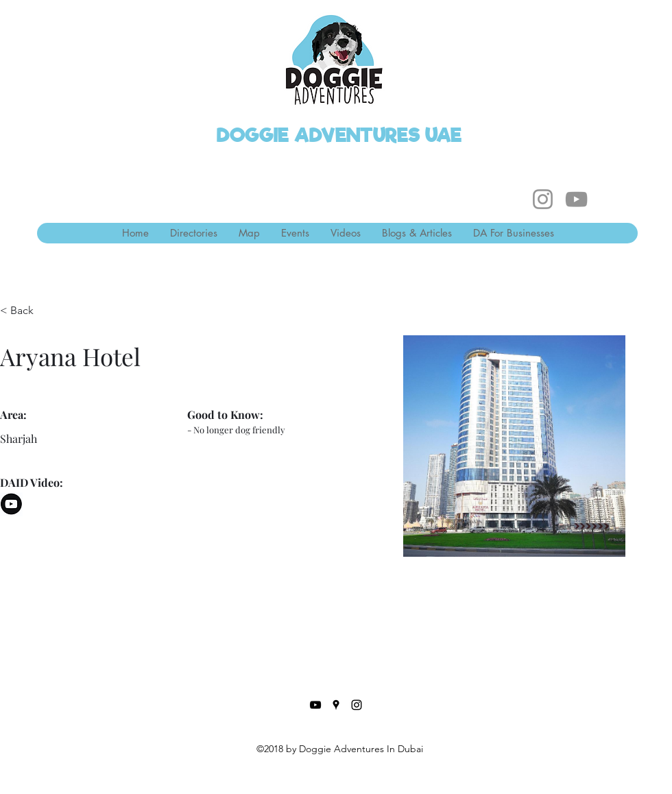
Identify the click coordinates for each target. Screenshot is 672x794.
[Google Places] (336, 705)
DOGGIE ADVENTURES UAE (339, 135)
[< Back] (27, 311)
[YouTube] (576, 199)
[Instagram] (543, 199)
